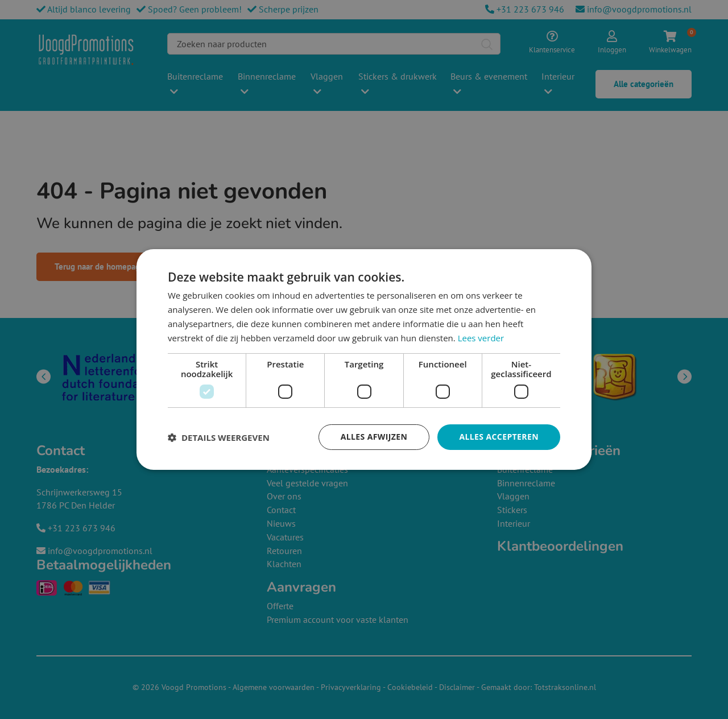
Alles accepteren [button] (499, 437)
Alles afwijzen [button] (374, 437)
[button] (219, 437)
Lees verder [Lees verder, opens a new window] (481, 338)
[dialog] (364, 359)
